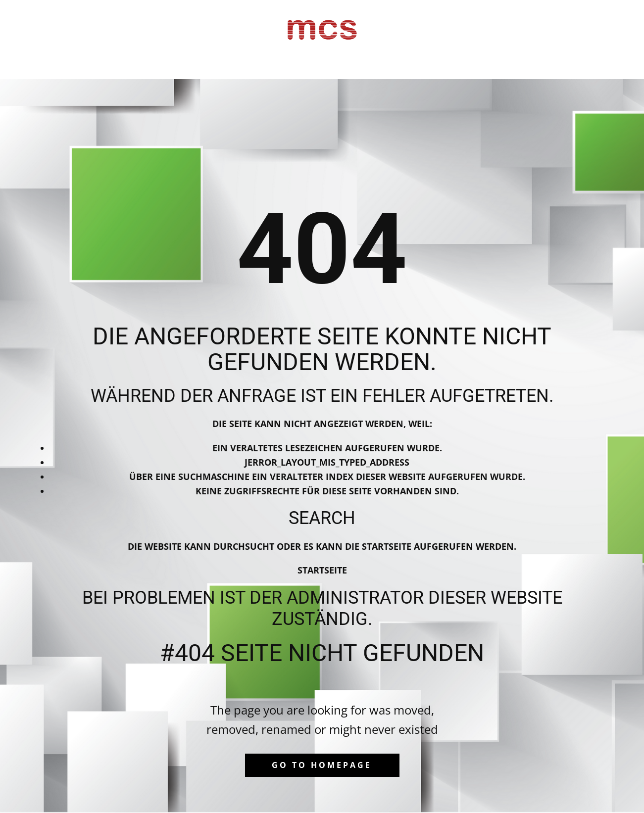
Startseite (322, 570)
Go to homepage (322, 765)
